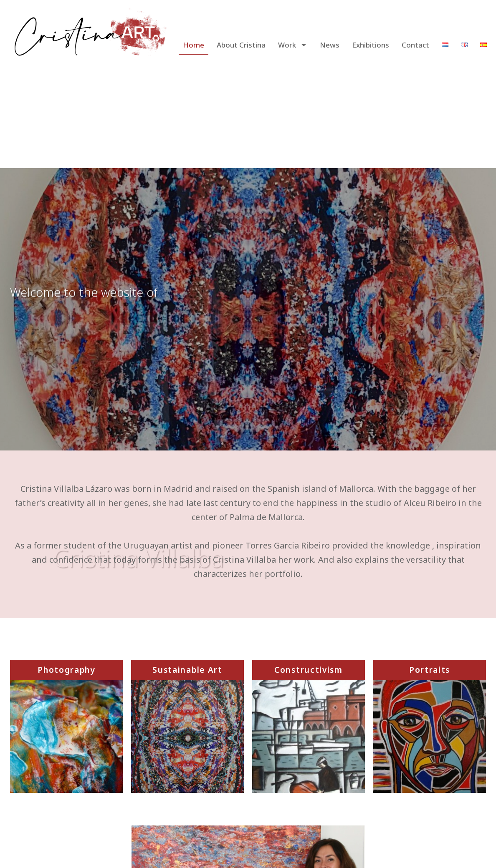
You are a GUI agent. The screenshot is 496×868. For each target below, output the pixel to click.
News (330, 45)
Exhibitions (371, 45)
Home (194, 45)
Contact (415, 45)
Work (293, 45)
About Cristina (241, 45)
